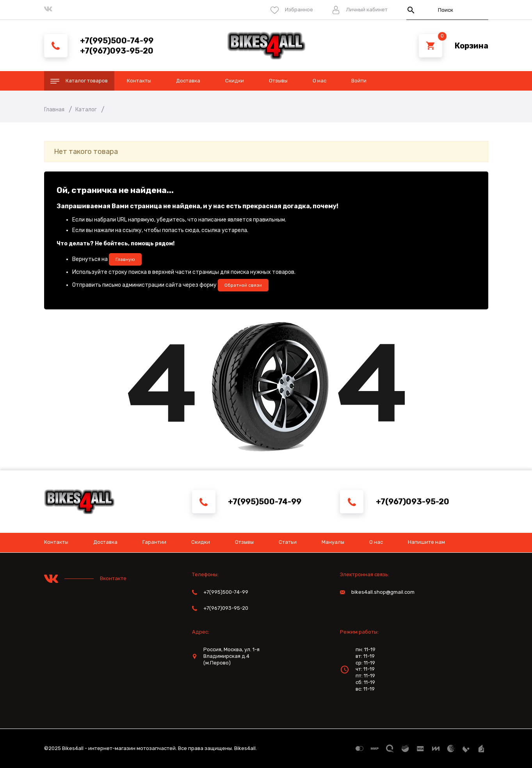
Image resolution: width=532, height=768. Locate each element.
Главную (125, 259)
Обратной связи (243, 285)
